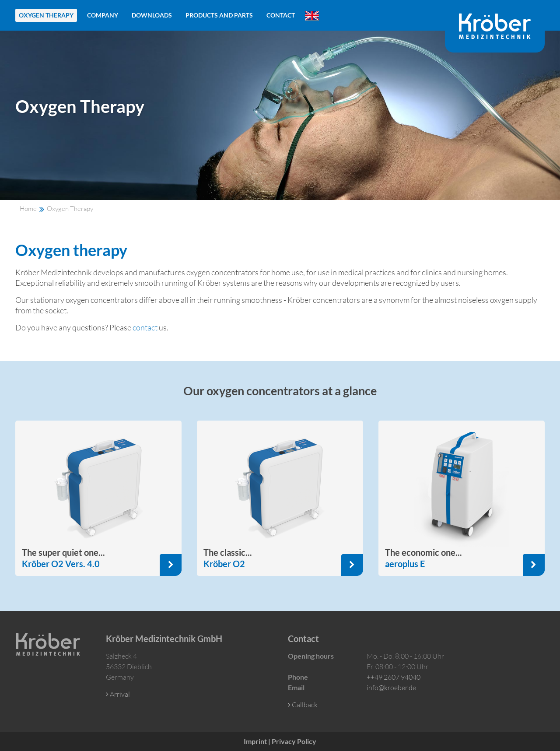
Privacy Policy (294, 741)
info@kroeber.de (391, 688)
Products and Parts (219, 15)
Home (28, 209)
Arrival (118, 694)
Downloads (152, 15)
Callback (303, 705)
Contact (281, 15)
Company (103, 15)
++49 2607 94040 (394, 677)
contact (145, 327)
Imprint (255, 741)
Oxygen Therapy (46, 15)
